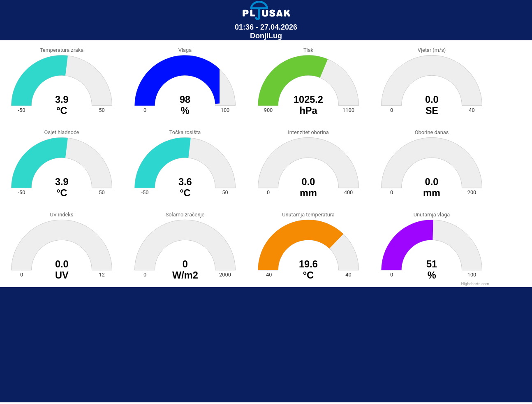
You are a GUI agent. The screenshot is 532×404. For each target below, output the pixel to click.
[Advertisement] (266, 345)
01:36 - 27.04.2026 (266, 27)
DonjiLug (266, 36)
